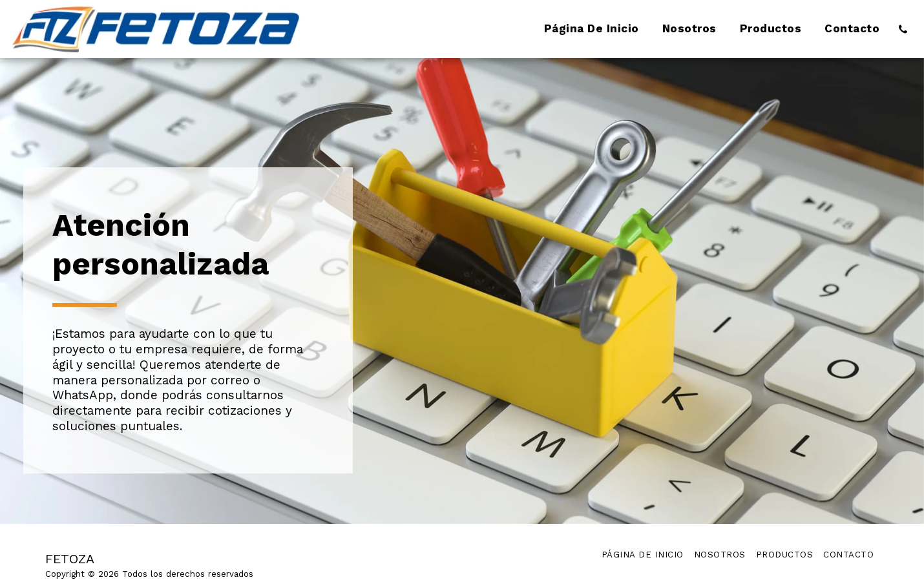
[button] (903, 29)
